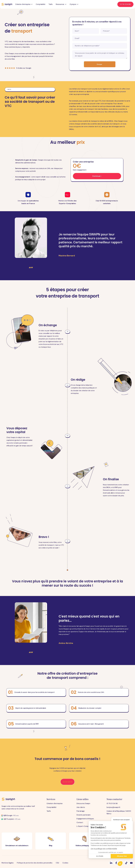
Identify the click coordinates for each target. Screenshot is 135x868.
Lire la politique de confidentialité (104, 849)
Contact (80, 822)
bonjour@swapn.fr (113, 807)
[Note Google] (10, 816)
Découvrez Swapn (83, 803)
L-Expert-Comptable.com (86, 826)
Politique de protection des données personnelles (35, 863)
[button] (120, 864)
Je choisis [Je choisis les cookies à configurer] (100, 856)
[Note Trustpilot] (11, 819)
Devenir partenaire (84, 815)
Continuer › (97, 176)
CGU (57, 863)
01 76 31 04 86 (112, 803)
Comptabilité (40, 4)
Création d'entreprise (55, 803)
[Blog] (51, 841)
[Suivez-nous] (111, 863)
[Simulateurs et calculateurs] (17, 841)
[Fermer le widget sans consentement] (122, 820)
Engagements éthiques (85, 819)
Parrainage (81, 811)
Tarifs (51, 4)
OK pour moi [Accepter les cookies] (122, 856)
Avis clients (81, 807)
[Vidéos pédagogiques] (84, 841)
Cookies (65, 863)
